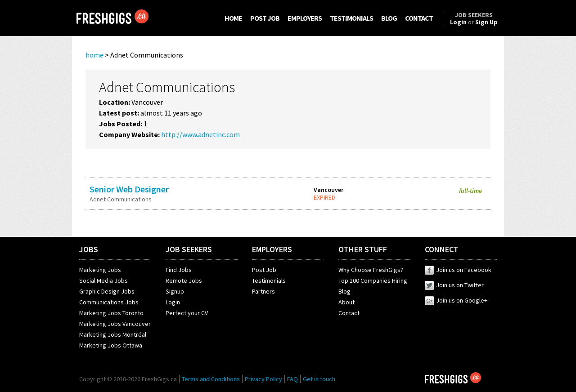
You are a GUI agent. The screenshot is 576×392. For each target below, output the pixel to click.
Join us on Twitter (454, 285)
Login (173, 302)
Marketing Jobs (100, 270)
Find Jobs (179, 270)
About (346, 302)
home (94, 55)
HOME (233, 18)
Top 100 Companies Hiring (373, 281)
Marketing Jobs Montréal (113, 334)
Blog (344, 291)
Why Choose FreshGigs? (371, 270)
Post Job (264, 270)
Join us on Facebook (458, 270)
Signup (175, 291)
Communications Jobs (109, 302)
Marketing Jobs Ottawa (111, 345)
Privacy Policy (263, 379)
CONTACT (419, 18)
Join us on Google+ (456, 300)
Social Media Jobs (103, 281)
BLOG (389, 18)
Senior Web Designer (129, 189)
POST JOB (265, 18)
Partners (263, 291)
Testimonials (269, 281)
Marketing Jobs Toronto (111, 313)
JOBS (89, 249)
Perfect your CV (187, 313)
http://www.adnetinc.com (200, 134)
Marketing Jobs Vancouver (115, 324)
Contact (349, 313)
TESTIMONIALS (351, 18)
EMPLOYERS (305, 18)
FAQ (292, 379)
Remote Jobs (184, 281)
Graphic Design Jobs (107, 291)
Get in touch (319, 379)
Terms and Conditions (211, 379)
